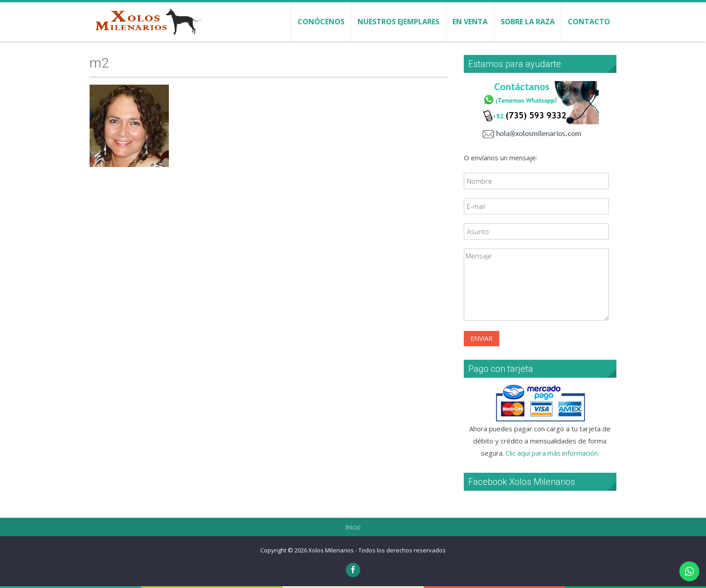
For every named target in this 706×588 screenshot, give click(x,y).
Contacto (589, 22)
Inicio (353, 527)
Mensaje (536, 285)
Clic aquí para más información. (552, 453)
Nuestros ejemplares (398, 22)
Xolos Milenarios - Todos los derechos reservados (377, 550)
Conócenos (321, 22)
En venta (470, 22)
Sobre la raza (528, 22)
